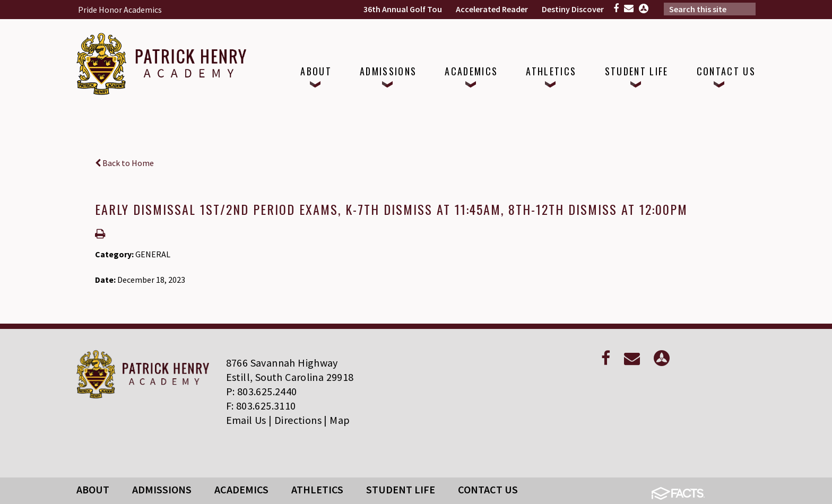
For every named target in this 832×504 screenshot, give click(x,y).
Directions (298, 420)
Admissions (162, 489)
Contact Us (488, 489)
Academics (241, 489)
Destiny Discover (573, 9)
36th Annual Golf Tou (403, 9)
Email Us (246, 420)
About (93, 489)
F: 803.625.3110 (261, 406)
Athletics (317, 489)
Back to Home (124, 163)
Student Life (401, 489)
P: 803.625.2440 (262, 391)
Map (340, 420)
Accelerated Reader (492, 9)
